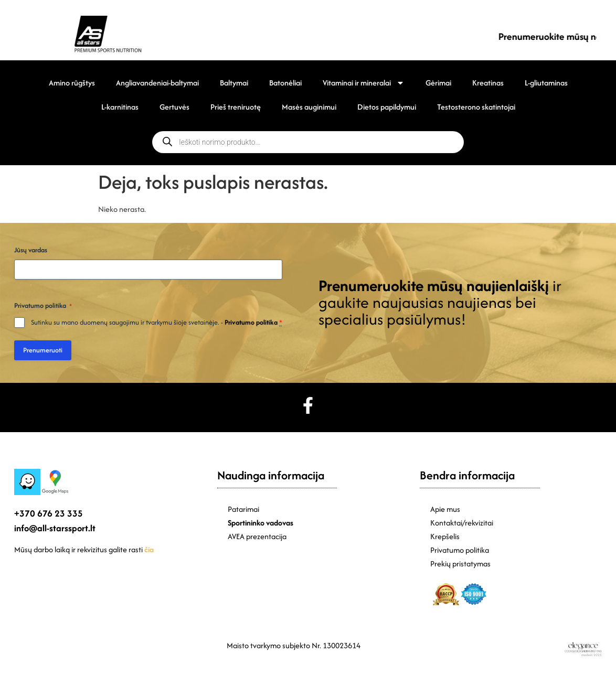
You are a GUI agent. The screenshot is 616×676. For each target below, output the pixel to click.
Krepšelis (445, 536)
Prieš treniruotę (236, 107)
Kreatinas (488, 83)
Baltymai (234, 83)
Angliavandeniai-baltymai (157, 83)
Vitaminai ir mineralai (364, 83)
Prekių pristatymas (460, 564)
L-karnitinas (120, 107)
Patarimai (243, 509)
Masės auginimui (309, 107)
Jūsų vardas (31, 250)
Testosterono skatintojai (476, 107)
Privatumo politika (251, 322)
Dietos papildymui (387, 107)
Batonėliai (285, 83)
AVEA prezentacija (257, 536)
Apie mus (445, 509)
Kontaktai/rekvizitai (462, 523)
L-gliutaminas (546, 83)
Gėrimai (438, 83)
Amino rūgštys (72, 83)
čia (149, 549)
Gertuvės (174, 107)
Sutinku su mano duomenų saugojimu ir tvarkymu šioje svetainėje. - (157, 322)
